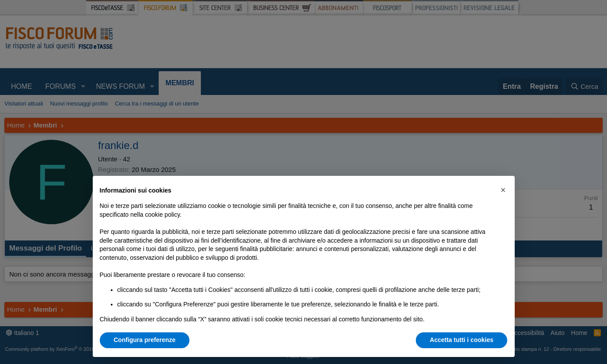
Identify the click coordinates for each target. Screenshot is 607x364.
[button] (503, 190)
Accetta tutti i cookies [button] (462, 340)
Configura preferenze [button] (145, 340)
